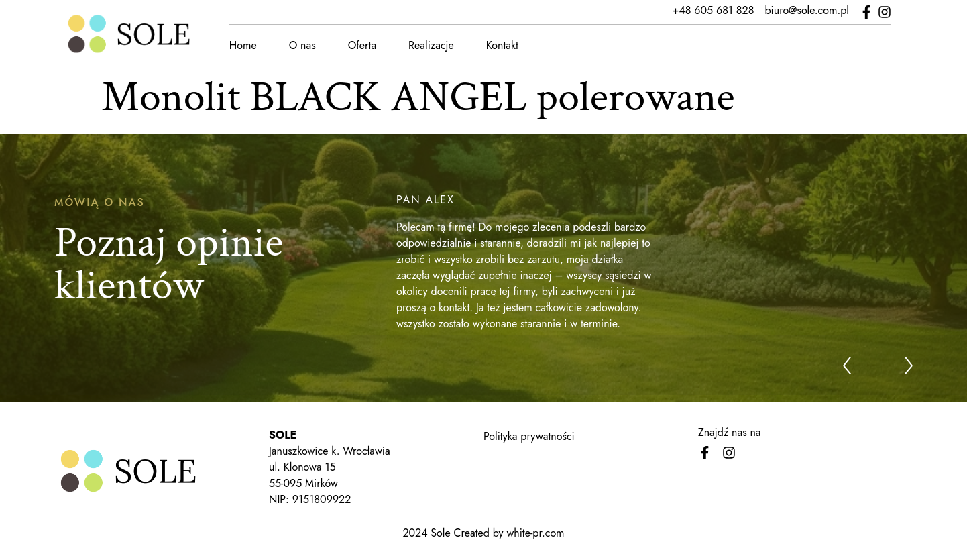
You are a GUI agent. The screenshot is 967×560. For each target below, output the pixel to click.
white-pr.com (535, 533)
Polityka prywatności (529, 436)
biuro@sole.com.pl (808, 10)
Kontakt (502, 45)
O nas (302, 45)
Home (242, 45)
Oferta (361, 45)
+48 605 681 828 (714, 10)
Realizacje (431, 45)
